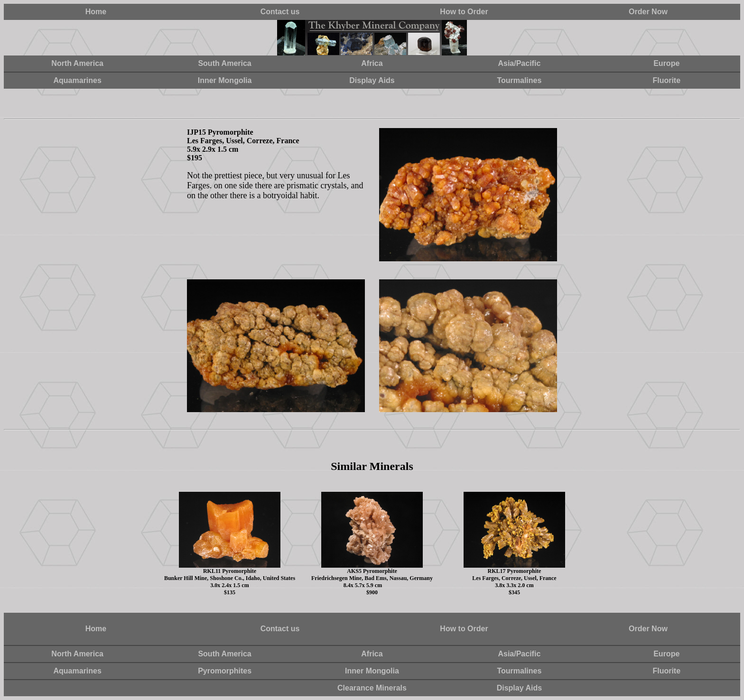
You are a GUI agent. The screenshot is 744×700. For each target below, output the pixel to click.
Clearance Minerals (372, 688)
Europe (666, 63)
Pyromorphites (225, 671)
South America (224, 63)
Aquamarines (78, 80)
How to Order (464, 12)
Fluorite (666, 80)
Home (96, 12)
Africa (372, 63)
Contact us (280, 12)
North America (77, 63)
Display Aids (372, 80)
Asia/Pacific (519, 63)
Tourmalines (519, 80)
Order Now (648, 12)
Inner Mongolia (225, 80)
